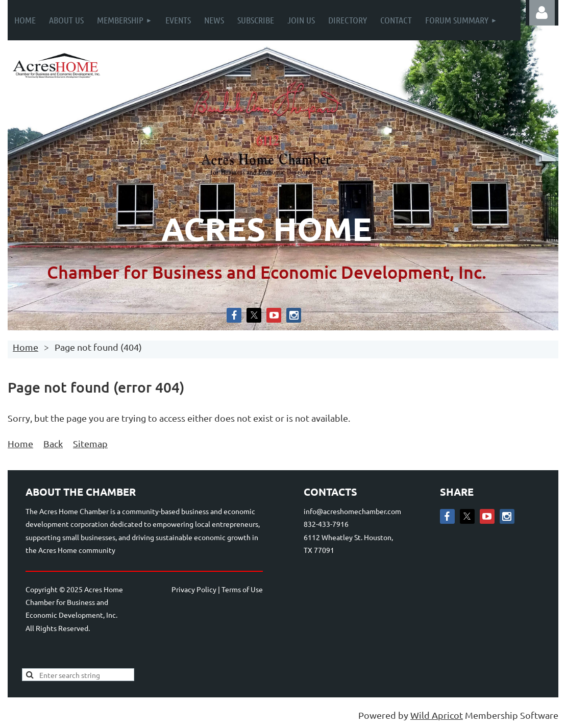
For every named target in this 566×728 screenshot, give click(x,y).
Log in (542, 13)
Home (26, 347)
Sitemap (90, 443)
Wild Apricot (437, 715)
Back (53, 443)
